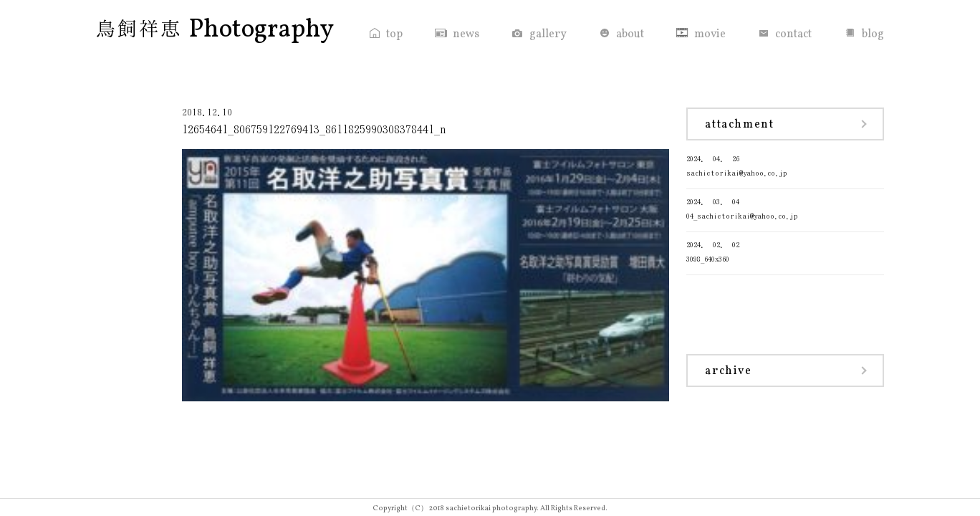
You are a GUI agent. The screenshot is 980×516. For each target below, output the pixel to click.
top (394, 34)
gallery (548, 34)
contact (793, 34)
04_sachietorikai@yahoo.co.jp (785, 207)
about (630, 34)
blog (873, 34)
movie (710, 34)
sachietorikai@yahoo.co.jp (785, 164)
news (466, 34)
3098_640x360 (785, 250)
